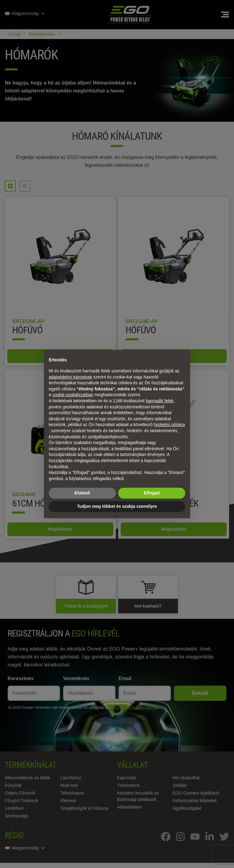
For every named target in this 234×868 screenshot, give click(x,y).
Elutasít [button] (82, 493)
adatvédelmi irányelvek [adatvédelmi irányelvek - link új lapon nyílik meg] (70, 377)
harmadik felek (160, 401)
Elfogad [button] (152, 493)
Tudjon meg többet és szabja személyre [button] (117, 506)
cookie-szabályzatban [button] (73, 395)
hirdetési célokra (169, 425)
